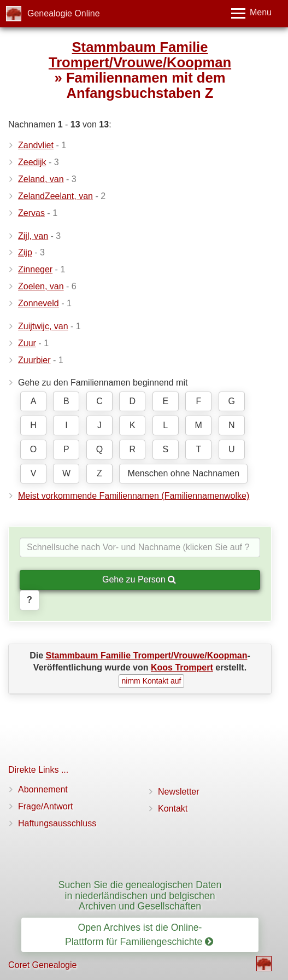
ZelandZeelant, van (55, 196)
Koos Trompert (182, 667)
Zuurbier (34, 360)
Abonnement (43, 789)
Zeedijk (32, 162)
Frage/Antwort (45, 806)
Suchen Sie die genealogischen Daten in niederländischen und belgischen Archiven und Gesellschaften (140, 896)
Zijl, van (33, 236)
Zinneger (35, 269)
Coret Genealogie (42, 965)
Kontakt (173, 809)
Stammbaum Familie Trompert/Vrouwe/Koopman (140, 55)
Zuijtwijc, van (43, 326)
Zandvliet (36, 145)
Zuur (27, 343)
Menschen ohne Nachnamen (184, 473)
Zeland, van (41, 179)
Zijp (25, 252)
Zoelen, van (41, 286)
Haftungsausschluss (57, 823)
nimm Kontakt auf (152, 681)
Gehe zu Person (139, 579)
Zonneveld (39, 303)
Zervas (31, 213)
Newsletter (179, 792)
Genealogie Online (64, 13)
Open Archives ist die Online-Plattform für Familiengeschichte (139, 934)
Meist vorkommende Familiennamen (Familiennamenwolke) (134, 496)
